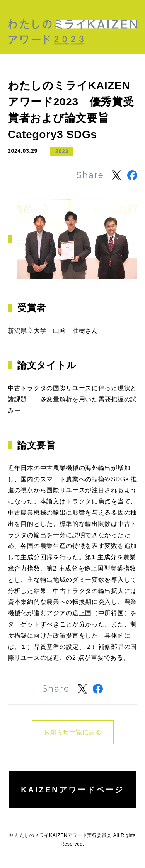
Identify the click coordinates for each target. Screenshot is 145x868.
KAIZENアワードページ (72, 790)
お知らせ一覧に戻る (72, 732)
